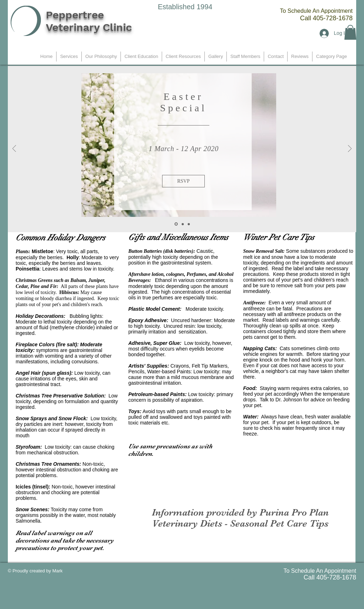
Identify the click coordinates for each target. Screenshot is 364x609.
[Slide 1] (176, 224)
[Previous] (14, 149)
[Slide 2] (183, 224)
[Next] (350, 149)
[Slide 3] (189, 224)
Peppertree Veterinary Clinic (89, 21)
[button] (350, 32)
